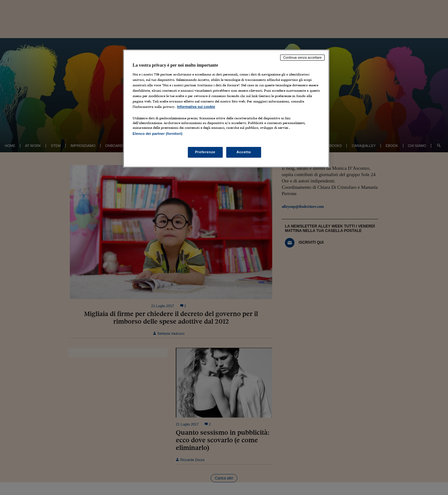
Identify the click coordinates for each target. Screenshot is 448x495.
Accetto (244, 152)
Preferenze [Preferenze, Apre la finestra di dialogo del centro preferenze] (205, 152)
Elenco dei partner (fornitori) (158, 134)
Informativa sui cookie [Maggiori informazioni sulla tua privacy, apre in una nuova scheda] (196, 107)
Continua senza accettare (302, 57)
